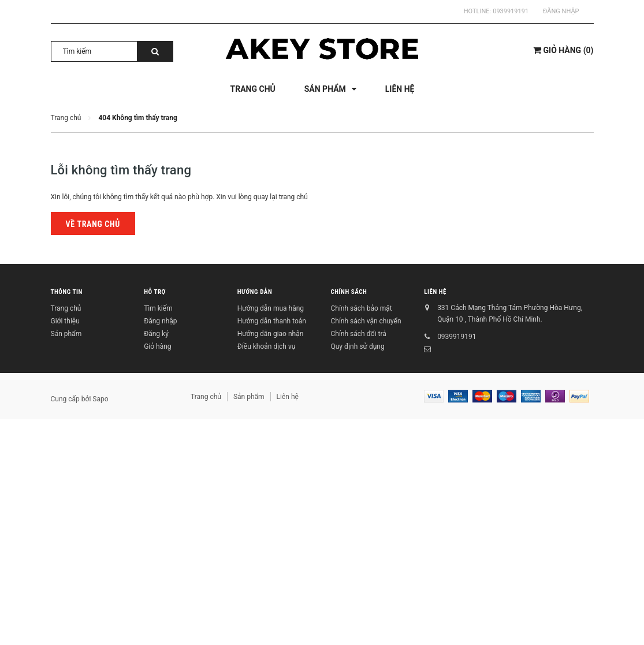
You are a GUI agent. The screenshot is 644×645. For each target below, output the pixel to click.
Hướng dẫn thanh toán (272, 321)
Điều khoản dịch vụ (267, 346)
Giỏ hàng (157, 346)
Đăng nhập (561, 11)
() (563, 50)
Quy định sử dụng (357, 346)
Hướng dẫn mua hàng (271, 308)
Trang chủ (66, 308)
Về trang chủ (93, 224)
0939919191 (511, 11)
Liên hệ (435, 292)
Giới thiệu (65, 321)
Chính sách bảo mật (361, 308)
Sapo (100, 399)
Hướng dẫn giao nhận (270, 334)
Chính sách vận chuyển (366, 321)
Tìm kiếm (158, 308)
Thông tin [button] (67, 292)
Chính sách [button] (349, 292)
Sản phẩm (66, 334)
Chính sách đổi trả (358, 334)
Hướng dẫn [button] (255, 292)
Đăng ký (156, 334)
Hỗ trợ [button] (155, 292)
